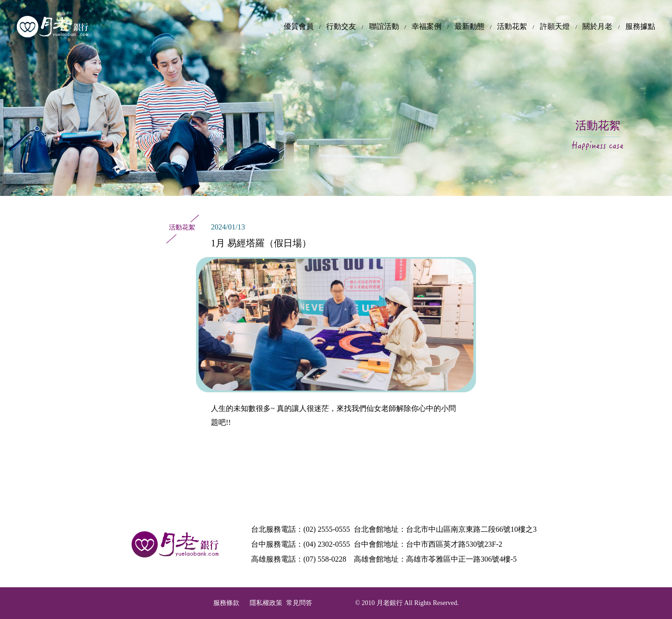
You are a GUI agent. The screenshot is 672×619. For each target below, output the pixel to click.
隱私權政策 (266, 603)
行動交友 (341, 26)
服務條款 (226, 603)
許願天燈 (555, 26)
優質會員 (299, 26)
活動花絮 (512, 26)
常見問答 (299, 603)
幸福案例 (427, 26)
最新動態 (469, 26)
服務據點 (640, 26)
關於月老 (597, 26)
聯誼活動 (384, 26)
